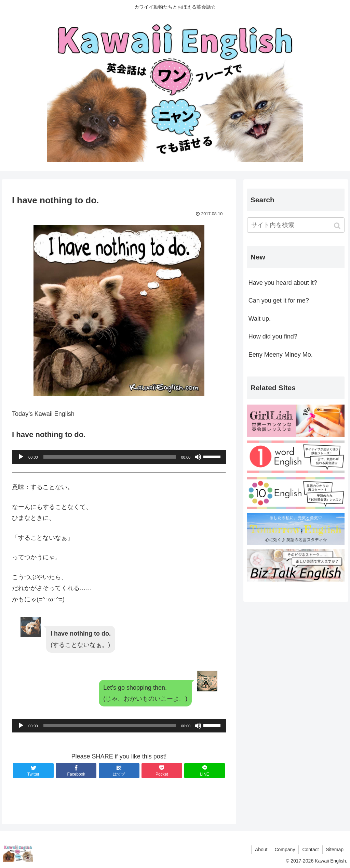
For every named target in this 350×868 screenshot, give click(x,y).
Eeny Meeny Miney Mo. (281, 355)
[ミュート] (198, 457)
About (261, 850)
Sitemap (335, 850)
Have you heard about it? (283, 283)
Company (285, 850)
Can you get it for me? (279, 301)
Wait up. (260, 319)
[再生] (21, 457)
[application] (119, 457)
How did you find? (273, 336)
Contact (310, 850)
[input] (296, 225)
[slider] (110, 457)
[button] (338, 226)
